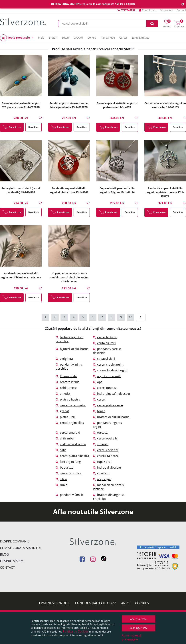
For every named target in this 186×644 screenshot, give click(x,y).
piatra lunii (65, 417)
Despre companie (15, 541)
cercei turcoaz (105, 388)
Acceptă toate (139, 619)
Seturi (65, 37)
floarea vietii (66, 376)
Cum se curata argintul (21, 548)
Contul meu (148, 10)
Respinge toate (139, 628)
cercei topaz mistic (71, 405)
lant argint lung (68, 462)
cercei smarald (68, 433)
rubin (62, 485)
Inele (41, 37)
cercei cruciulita (69, 473)
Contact (181, 10)
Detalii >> (34, 127)
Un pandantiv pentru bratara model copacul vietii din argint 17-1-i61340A (69, 277)
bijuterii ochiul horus (72, 349)
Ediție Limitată (140, 37)
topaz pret (102, 462)
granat (62, 411)
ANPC (125, 603)
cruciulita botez (106, 456)
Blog (4, 554)
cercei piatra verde (108, 405)
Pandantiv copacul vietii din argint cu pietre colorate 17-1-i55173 (165, 192)
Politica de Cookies (76, 631)
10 (130, 317)
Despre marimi (12, 561)
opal (98, 382)
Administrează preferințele (132, 637)
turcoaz (100, 433)
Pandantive (108, 37)
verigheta (64, 359)
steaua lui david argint (110, 370)
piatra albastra (68, 399)
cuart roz (101, 473)
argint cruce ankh (107, 376)
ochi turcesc (66, 388)
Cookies (142, 603)
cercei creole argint (108, 364)
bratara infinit (67, 382)
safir (61, 450)
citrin (61, 479)
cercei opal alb (105, 438)
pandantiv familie (70, 495)
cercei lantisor (105, 337)
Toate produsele (17, 38)
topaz (99, 411)
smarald (101, 444)
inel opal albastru (107, 467)
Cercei (123, 37)
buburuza (65, 467)
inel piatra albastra (71, 444)
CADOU (78, 37)
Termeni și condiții (53, 603)
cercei (99, 399)
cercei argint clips (70, 423)
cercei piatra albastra (72, 456)
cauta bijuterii (105, 343)
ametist (63, 394)
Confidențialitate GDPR (95, 603)
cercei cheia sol (106, 450)
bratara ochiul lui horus (111, 417)
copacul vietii (104, 359)
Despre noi (166, 10)
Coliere (92, 37)
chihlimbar (65, 438)
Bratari (53, 37)
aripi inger (102, 479)
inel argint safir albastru (111, 394)
